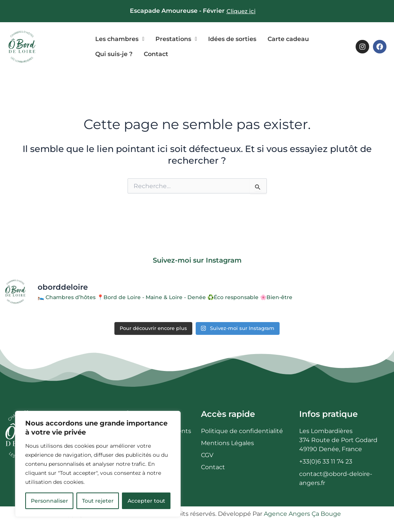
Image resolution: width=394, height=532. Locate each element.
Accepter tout (146, 501)
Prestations (176, 39)
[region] (98, 464)
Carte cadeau (288, 39)
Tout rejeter (98, 501)
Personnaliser (49, 501)
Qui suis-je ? (114, 54)
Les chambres (120, 39)
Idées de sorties (232, 39)
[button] (120, 39)
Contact (156, 54)
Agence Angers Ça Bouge (302, 514)
